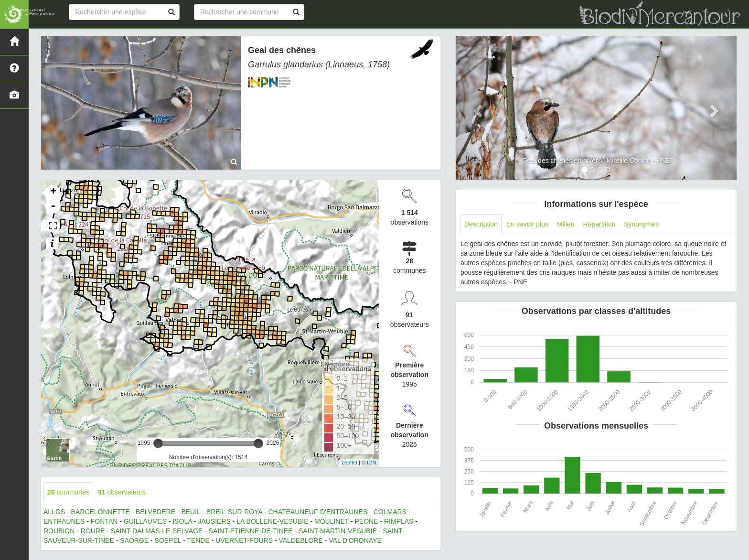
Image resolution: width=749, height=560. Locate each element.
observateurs (122, 492)
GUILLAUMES (145, 521)
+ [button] (53, 192)
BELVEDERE (155, 512)
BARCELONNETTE (101, 512)
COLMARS (390, 512)
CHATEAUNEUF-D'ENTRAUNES (318, 512)
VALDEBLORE (300, 540)
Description (481, 224)
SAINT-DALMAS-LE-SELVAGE (157, 531)
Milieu (566, 224)
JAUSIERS (214, 521)
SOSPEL (168, 540)
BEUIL (191, 512)
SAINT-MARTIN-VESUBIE (338, 531)
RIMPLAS (399, 521)
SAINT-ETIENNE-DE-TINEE (251, 531)
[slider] (158, 443)
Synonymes (641, 224)
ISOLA (182, 521)
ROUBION (59, 531)
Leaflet (349, 463)
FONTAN (104, 521)
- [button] (53, 206)
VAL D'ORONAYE (355, 540)
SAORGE (134, 540)
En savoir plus (527, 224)
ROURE (93, 531)
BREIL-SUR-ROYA (234, 512)
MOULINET (332, 521)
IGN (372, 463)
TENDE (198, 540)
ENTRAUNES (64, 521)
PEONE (367, 521)
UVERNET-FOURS (244, 540)
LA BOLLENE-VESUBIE (272, 521)
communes (68, 492)
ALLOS (54, 512)
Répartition (599, 224)
